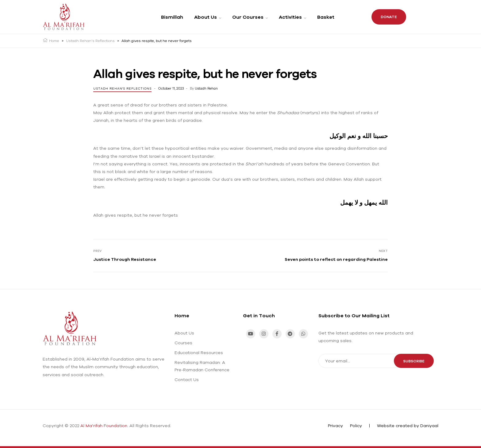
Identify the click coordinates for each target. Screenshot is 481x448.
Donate (389, 17)
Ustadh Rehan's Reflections (122, 89)
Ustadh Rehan (206, 88)
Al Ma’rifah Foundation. (104, 426)
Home (182, 315)
